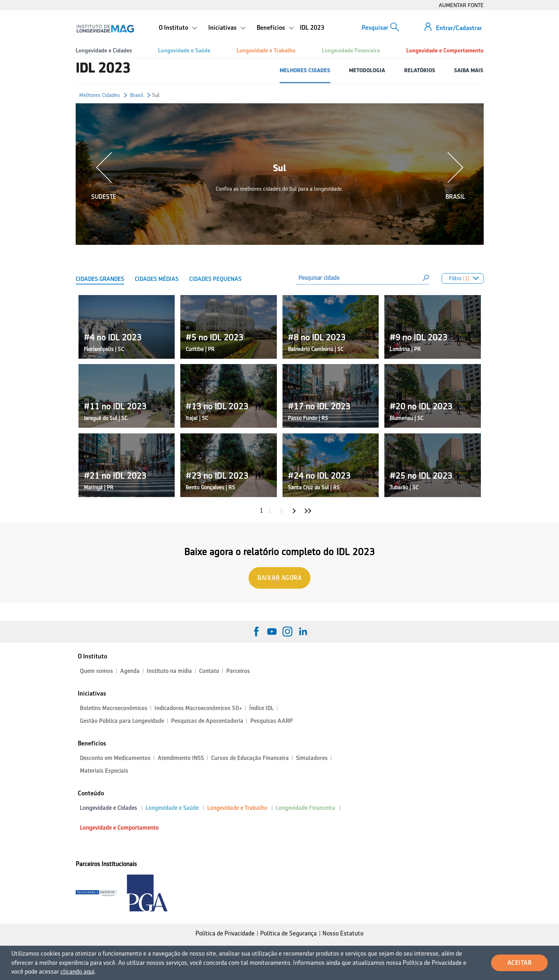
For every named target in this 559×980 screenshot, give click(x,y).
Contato (209, 671)
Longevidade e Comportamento (445, 50)
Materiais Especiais (104, 771)
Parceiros (238, 671)
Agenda (130, 671)
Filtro (463, 279)
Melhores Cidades (100, 95)
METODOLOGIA (367, 70)
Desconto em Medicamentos (115, 758)
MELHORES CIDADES (305, 70)
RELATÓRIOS (420, 70)
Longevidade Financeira (351, 50)
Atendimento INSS (181, 758)
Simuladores (312, 758)
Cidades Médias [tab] (157, 279)
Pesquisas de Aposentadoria (207, 721)
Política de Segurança (289, 933)
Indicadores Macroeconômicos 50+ (198, 708)
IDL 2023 (312, 28)
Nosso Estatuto (343, 933)
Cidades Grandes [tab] (100, 279)
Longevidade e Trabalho (266, 50)
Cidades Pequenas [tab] (215, 279)
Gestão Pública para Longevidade (122, 721)
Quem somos (97, 671)
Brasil (137, 95)
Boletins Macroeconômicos (114, 708)
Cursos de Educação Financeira (250, 758)
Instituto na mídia (169, 671)
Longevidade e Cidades (104, 50)
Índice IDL (261, 708)
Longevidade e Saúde (184, 50)
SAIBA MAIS (469, 70)
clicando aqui (77, 972)
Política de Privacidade (225, 933)
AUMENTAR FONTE (461, 5)
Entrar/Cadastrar (459, 28)
